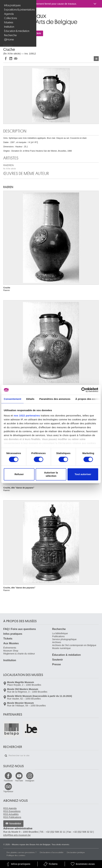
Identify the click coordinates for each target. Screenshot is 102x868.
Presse (57, 664)
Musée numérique (61, 648)
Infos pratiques (12, 5)
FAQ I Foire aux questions (20, 629)
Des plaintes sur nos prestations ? (22, 852)
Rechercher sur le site (6, 756)
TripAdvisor (8, 792)
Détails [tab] (30, 399)
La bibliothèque (60, 633)
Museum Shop (11, 651)
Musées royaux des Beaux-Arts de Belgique (4, 15)
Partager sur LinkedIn (11, 58)
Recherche (10, 35)
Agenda (9, 14)
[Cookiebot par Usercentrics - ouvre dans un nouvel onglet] (84, 390)
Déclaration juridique (76, 852)
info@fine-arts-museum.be (17, 835)
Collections (10, 18)
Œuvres (96, 59)
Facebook (8, 781)
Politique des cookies (16, 855)
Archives (57, 642)
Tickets (8, 639)
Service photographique (64, 639)
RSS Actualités (11, 814)
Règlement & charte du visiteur (19, 654)
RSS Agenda (10, 808)
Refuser (19, 474)
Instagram (30, 781)
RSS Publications (12, 817)
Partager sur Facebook (6, 58)
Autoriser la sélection (51, 474)
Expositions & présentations (19, 10)
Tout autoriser (83, 474)
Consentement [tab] (12, 399)
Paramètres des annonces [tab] (55, 399)
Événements (10, 648)
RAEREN (10, 167)
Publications (58, 636)
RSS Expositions (12, 811)
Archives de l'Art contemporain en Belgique (74, 645)
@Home (9, 40)
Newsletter (15, 824)
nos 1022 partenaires (27, 416)
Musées (9, 22)
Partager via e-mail (16, 58)
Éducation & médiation (17, 31)
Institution (9, 27)
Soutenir (58, 660)
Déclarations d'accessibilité (52, 852)
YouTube (19, 781)
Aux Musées (11, 643)
